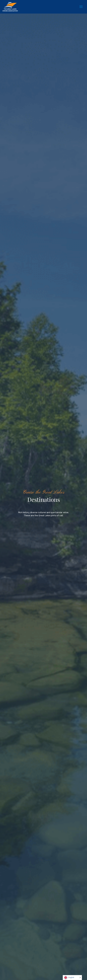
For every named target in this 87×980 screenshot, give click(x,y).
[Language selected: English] (72, 978)
